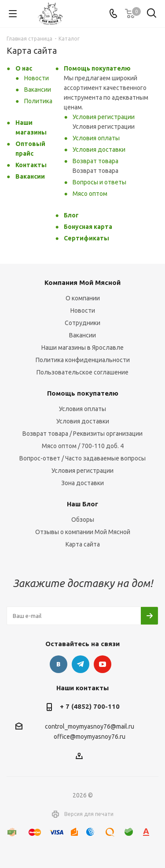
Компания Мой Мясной (82, 282)
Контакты (31, 165)
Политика (38, 101)
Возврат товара (95, 161)
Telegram (81, 664)
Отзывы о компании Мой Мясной (83, 532)
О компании (83, 298)
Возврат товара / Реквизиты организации (82, 434)
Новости (37, 78)
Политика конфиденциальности (83, 360)
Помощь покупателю (97, 68)
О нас (24, 68)
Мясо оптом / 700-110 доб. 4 (83, 446)
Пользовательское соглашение (82, 372)
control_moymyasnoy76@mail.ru (90, 726)
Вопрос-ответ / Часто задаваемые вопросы (82, 458)
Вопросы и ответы (99, 182)
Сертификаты (86, 238)
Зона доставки (82, 483)
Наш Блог (82, 504)
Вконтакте (59, 664)
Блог (71, 215)
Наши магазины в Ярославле (82, 348)
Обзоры (83, 520)
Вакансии (38, 90)
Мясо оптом (90, 194)
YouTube (103, 664)
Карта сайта (83, 544)
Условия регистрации (104, 117)
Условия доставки (99, 150)
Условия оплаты (96, 138)
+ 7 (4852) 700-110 (90, 706)
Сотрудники (82, 323)
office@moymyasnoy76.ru (90, 737)
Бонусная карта (88, 227)
